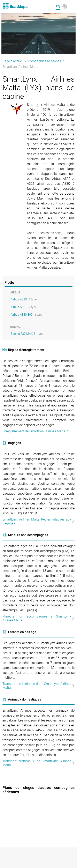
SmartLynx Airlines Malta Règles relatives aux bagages (38, 521)
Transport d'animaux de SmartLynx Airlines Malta (38, 763)
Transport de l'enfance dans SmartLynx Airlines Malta (38, 686)
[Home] (15, 6)
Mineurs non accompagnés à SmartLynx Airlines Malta (38, 618)
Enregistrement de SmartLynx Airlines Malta (36, 431)
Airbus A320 (19, 299)
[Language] (61, 7)
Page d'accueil (13, 61)
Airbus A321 (19, 307)
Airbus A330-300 (22, 315)
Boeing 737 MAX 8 (23, 334)
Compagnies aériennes (44, 61)
